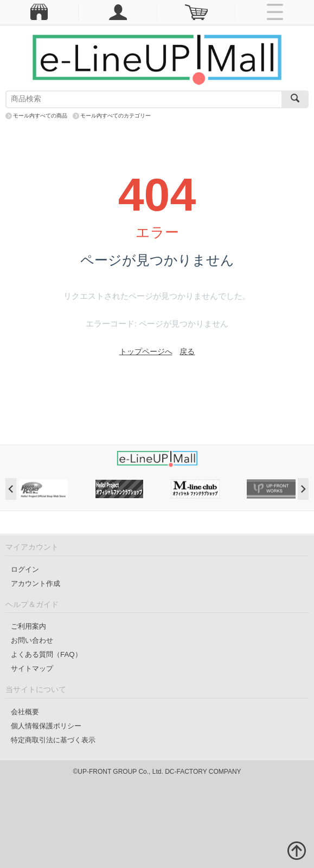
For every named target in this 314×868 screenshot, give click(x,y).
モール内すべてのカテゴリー (116, 116)
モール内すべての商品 (40, 116)
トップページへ (146, 351)
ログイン (25, 569)
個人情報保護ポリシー (46, 726)
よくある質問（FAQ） (46, 654)
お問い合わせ (32, 640)
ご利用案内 (28, 626)
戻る (187, 351)
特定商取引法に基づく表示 (53, 740)
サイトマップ (32, 668)
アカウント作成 (36, 583)
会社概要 (25, 712)
